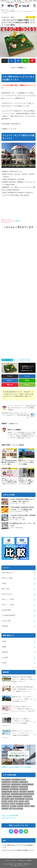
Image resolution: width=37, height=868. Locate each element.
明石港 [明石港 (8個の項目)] (27, 801)
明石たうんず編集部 (14, 430)
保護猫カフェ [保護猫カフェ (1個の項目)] (5, 799)
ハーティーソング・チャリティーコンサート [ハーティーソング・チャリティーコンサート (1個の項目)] (22, 794)
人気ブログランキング (9, 818)
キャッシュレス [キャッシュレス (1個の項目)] (6, 787)
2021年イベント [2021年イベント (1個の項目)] (16, 780)
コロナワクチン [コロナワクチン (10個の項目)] (24, 787)
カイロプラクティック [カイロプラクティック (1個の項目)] (27, 784)
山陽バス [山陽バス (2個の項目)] (10, 801)
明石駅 (4, 641)
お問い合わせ (22, 861)
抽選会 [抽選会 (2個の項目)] (16, 801)
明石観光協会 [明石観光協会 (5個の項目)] (5, 804)
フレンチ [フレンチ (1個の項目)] (9, 797)
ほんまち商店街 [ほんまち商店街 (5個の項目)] (6, 784)
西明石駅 (5, 652)
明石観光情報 (19, 528)
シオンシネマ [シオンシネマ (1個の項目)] (5, 789)
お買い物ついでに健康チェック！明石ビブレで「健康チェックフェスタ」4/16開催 (17, 722)
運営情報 (5, 626)
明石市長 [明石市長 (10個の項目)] (21, 801)
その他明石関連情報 (9, 615)
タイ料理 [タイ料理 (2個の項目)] (16, 792)
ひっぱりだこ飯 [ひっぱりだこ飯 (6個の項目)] (24, 782)
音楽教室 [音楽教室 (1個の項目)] (27, 806)
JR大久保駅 (27, 360)
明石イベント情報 (8, 360)
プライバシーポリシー (11, 861)
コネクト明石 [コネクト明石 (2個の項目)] (15, 787)
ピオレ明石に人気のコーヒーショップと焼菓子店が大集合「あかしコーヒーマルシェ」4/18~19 (18, 710)
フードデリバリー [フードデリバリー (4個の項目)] (17, 797)
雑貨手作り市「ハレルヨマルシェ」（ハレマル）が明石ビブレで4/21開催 (17, 699)
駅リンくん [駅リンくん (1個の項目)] (5, 809)
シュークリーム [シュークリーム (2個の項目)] (24, 789)
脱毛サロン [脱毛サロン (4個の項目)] (13, 806)
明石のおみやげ (7, 594)
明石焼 (17, 512)
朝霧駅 (4, 647)
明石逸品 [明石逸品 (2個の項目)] (13, 804)
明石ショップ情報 (20, 520)
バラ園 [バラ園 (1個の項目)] (4, 797)
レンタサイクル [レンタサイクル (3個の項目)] (27, 797)
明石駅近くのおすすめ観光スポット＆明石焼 (16, 767)
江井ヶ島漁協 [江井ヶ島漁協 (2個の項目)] (5, 806)
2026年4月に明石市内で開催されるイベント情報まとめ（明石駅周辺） (17, 679)
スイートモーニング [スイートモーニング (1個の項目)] (7, 792)
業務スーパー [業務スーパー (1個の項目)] (20, 804)
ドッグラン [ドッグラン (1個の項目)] (31, 792)
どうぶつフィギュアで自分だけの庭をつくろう (18, 850)
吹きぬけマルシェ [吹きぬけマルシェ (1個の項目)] (20, 799)
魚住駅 (4, 663)
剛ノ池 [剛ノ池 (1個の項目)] (12, 799)
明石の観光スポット (9, 573)
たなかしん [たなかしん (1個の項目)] (15, 782)
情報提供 (29, 861)
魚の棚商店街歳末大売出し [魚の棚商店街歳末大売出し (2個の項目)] (16, 809)
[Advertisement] (19, 292)
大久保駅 (5, 657)
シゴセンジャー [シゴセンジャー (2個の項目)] (14, 789)
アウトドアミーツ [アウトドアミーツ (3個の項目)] (16, 784)
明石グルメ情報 (24, 512)
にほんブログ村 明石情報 (10, 815)
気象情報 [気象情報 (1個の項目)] (27, 804)
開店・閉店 (6, 589)
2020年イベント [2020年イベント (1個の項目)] (6, 780)
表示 (25, 68)
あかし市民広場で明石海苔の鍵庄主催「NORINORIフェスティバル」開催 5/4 (17, 689)
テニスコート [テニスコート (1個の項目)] (23, 792)
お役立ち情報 (6, 621)
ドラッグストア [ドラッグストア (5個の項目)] (6, 794)
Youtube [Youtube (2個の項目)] (23, 780)
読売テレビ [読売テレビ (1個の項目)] (20, 806)
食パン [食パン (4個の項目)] (32, 806)
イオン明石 (15, 221)
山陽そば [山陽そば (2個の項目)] (4, 801)
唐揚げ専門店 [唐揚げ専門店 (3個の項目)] (29, 799)
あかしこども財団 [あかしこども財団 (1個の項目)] (6, 782)
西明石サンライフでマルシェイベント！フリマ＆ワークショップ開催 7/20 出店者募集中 (17, 734)
